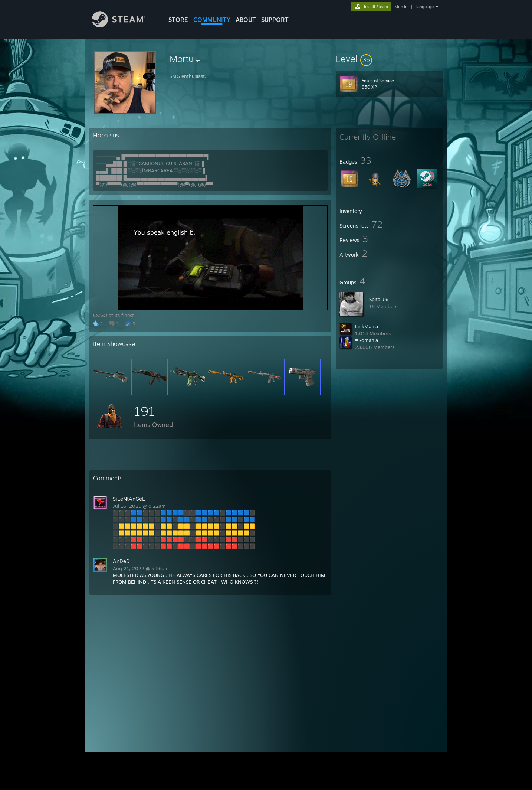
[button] (389, 59)
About (246, 20)
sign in (401, 7)
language (425, 7)
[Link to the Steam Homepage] (124, 25)
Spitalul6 (379, 299)
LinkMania (367, 326)
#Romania (367, 340)
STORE (178, 20)
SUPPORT (275, 20)
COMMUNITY (212, 20)
